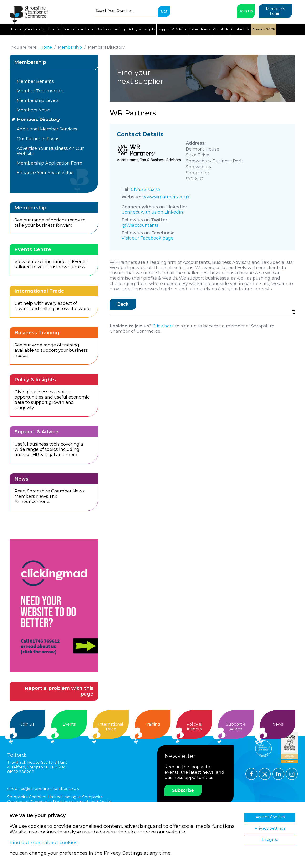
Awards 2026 (264, 29)
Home (16, 29)
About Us (221, 29)
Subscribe (183, 790)
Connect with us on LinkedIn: (153, 212)
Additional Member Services (47, 129)
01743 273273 (145, 189)
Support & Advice (172, 29)
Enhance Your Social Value (45, 173)
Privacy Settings (270, 828)
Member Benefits (35, 81)
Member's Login (275, 11)
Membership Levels (38, 100)
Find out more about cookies (43, 843)
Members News (33, 110)
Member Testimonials (40, 91)
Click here (163, 326)
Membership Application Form (50, 163)
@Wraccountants (140, 225)
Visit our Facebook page (147, 238)
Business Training (111, 29)
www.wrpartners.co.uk (166, 197)
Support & (236, 727)
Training (152, 724)
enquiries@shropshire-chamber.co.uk (43, 789)
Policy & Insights (141, 29)
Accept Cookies (270, 817)
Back (123, 304)
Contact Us (240, 29)
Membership (35, 29)
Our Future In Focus (38, 139)
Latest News (200, 29)
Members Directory (38, 120)
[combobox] (126, 11)
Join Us (246, 11)
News (278, 724)
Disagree (270, 840)
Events (54, 29)
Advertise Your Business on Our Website (50, 151)
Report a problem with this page (59, 691)
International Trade (78, 29)
